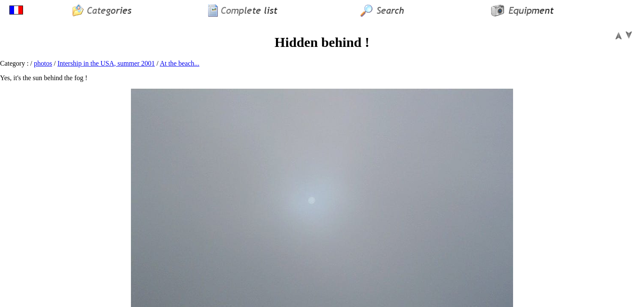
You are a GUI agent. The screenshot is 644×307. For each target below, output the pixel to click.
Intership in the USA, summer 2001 (106, 63)
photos (43, 63)
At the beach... (180, 63)
